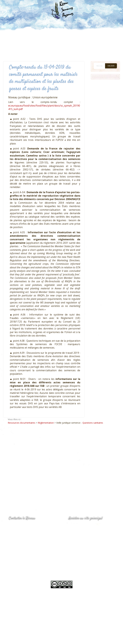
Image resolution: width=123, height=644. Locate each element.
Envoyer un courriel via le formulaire (32, 538)
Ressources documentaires (22, 423)
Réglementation (46, 423)
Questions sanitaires (93, 423)
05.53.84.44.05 (20, 526)
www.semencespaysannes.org (86, 525)
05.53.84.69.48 (20, 532)
